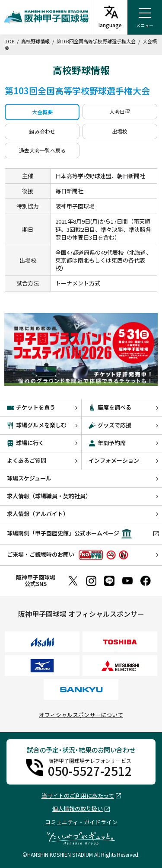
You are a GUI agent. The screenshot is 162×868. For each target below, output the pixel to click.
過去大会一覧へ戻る (42, 150)
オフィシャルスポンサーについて (81, 715)
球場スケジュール (29, 478)
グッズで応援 (110, 425)
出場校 (120, 131)
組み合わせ (42, 131)
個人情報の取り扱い (78, 809)
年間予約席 (107, 443)
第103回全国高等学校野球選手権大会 (96, 41)
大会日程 (120, 111)
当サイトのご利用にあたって (78, 796)
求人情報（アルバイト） (38, 514)
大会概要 (42, 112)
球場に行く (25, 443)
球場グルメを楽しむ (37, 425)
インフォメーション (114, 460)
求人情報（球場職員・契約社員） (49, 496)
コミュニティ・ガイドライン (81, 822)
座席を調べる (110, 407)
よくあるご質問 (27, 460)
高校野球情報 (35, 41)
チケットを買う (31, 407)
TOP (10, 41)
